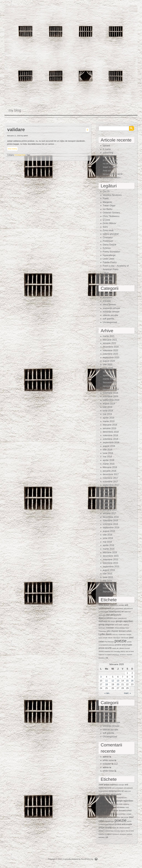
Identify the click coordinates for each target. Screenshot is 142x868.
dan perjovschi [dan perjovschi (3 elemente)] (114, 615)
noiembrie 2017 (110, 478)
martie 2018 (109, 464)
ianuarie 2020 (109, 386)
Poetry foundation (111, 252)
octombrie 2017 (110, 482)
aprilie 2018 (109, 460)
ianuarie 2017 (109, 513)
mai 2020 (107, 372)
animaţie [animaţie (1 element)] (121, 605)
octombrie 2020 (110, 354)
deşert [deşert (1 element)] (116, 618)
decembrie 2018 (111, 432)
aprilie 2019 (109, 418)
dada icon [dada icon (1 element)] (128, 612)
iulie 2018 (108, 450)
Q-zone (106, 220)
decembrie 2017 (111, 474)
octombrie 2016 (110, 524)
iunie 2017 (108, 496)
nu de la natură (110, 163)
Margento (107, 202)
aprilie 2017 (109, 503)
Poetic (106, 199)
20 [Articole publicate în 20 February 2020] (118, 684)
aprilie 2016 (109, 545)
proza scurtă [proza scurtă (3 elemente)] (105, 648)
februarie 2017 (110, 510)
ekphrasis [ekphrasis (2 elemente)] (103, 621)
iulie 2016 (108, 535)
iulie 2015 (108, 574)
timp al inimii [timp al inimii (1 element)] (130, 651)
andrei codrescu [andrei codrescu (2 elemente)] (111, 605)
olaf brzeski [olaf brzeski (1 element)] (125, 638)
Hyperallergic (109, 255)
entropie (107, 301)
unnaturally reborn (112, 178)
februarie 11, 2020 (14, 136)
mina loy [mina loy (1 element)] (115, 635)
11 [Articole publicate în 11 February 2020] (106, 681)
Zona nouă (108, 230)
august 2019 (109, 404)
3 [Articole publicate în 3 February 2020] (101, 677)
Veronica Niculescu (112, 195)
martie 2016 (109, 549)
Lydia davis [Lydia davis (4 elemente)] (105, 634)
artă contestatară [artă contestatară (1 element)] (117, 608)
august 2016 (109, 531)
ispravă (106, 146)
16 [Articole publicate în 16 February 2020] (132, 681)
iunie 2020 (108, 368)
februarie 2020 (110, 382)
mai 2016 (107, 542)
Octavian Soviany (111, 213)
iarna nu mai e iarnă (113, 174)
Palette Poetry (110, 262)
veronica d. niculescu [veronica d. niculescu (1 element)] (119, 655)
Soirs (105, 227)
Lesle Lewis (109, 259)
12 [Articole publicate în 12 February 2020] (113, 681)
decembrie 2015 (111, 556)
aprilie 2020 (109, 375)
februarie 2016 (110, 552)
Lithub (106, 273)
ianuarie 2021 (109, 343)
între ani (107, 170)
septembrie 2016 (111, 528)
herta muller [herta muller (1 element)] (119, 625)
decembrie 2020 (111, 347)
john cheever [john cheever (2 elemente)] (113, 631)
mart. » (127, 693)
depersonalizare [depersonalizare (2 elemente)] (106, 618)
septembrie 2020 (111, 357)
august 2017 (109, 489)
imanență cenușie (111, 308)
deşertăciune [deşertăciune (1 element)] (122, 618)
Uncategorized (20, 155)
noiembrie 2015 (110, 560)
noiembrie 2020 (110, 350)
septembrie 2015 (111, 567)
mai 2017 (107, 499)
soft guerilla (108, 319)
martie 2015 (109, 588)
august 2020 (109, 361)
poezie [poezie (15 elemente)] (121, 641)
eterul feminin (109, 305)
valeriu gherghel (111, 234)
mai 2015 (107, 581)
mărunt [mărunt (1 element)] (110, 638)
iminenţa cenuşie (111, 312)
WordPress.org (87, 859)
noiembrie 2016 (110, 520)
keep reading (12, 149)
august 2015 (109, 570)
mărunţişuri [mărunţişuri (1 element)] (117, 638)
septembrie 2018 (111, 443)
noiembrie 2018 (110, 435)
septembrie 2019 (111, 400)
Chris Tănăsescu (111, 216)
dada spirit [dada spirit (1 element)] (102, 615)
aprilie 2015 (109, 584)
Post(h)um (108, 241)
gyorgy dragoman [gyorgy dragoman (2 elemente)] (106, 625)
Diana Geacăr (110, 245)
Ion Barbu (108, 209)
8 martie (107, 149)
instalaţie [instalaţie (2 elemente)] (110, 628)
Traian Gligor (109, 206)
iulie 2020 (108, 365)
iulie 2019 (108, 407)
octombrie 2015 (110, 563)
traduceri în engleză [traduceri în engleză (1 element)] (105, 655)
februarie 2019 (110, 425)
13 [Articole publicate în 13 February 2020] (118, 681)
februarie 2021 (110, 340)
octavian (107, 764)
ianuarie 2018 (109, 471)
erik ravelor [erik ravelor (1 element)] (111, 621)
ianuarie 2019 (109, 428)
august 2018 (109, 446)
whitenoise (108, 276)
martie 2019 (109, 421)
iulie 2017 (108, 492)
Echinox (107, 248)
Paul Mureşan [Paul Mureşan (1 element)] (109, 642)
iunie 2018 (108, 453)
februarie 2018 (110, 467)
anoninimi (107, 298)
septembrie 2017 (111, 485)
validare (16, 130)
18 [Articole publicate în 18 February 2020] (106, 684)
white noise (108, 760)
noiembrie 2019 (110, 393)
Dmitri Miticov (109, 223)
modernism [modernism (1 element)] (122, 635)
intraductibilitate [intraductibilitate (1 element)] (120, 628)
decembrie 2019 (111, 389)
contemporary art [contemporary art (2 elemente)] (116, 612)
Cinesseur (108, 238)
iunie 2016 (108, 538)
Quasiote (107, 280)
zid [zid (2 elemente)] (107, 658)
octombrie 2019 (110, 396)
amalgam (107, 294)
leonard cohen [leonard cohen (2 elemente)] (125, 631)
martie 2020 (109, 379)
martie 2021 (109, 336)
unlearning (108, 153)
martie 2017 (109, 506)
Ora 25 (106, 191)
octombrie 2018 (110, 439)
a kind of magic (110, 160)
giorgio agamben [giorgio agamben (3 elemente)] (124, 621)
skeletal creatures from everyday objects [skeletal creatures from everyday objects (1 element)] (112, 651)
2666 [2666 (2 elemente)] (101, 605)
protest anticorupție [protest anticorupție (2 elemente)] (124, 645)
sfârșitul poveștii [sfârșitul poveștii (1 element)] (125, 648)
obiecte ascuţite (110, 315)
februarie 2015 (110, 591)
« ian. (107, 693)
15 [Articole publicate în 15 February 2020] (127, 681)
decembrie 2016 (111, 517)
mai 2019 (107, 414)
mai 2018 (107, 457)
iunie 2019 (108, 411)
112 (116, 764)
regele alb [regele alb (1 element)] (115, 648)
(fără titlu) (107, 156)
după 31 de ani (110, 167)
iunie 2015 (108, 577)
